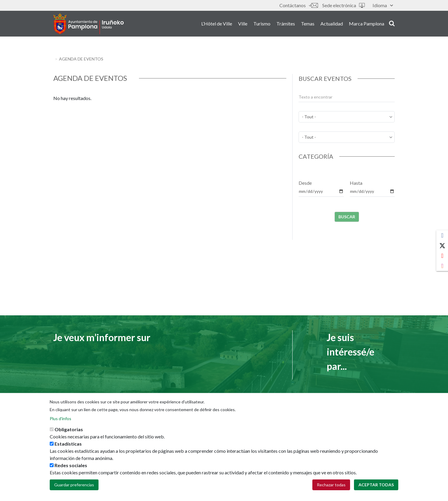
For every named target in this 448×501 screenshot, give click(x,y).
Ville (243, 24)
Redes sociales (71, 466)
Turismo (262, 24)
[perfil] (347, 137)
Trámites (286, 24)
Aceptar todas (376, 486)
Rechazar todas (331, 486)
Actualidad (332, 24)
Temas (308, 24)
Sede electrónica (343, 5)
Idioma (383, 5)
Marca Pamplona (367, 24)
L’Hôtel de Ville (217, 24)
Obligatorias (69, 430)
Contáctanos (299, 5)
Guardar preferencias (74, 486)
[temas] (347, 117)
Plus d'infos (60, 420)
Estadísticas (68, 445)
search (392, 23)
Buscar (347, 217)
